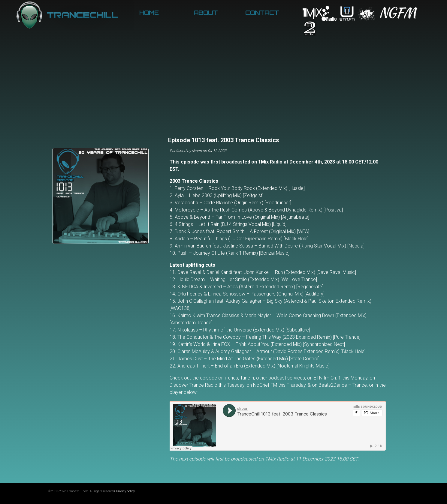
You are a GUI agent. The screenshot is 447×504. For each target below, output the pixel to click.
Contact (262, 13)
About (206, 13)
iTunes (231, 378)
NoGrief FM (265, 385)
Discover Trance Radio (193, 385)
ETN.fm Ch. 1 (327, 378)
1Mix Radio (270, 162)
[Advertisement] (224, 90)
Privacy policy (125, 491)
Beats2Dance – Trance (343, 385)
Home (149, 13)
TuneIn (247, 378)
